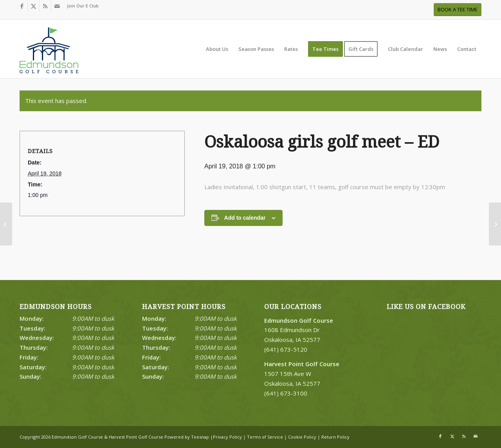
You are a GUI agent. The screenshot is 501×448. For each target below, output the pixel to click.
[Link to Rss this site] (45, 6)
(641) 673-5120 (286, 349)
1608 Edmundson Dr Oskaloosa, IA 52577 (299, 330)
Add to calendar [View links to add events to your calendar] (245, 218)
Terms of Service (265, 437)
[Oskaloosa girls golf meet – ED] (6, 224)
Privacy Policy (227, 437)
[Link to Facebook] (22, 6)
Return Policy (335, 437)
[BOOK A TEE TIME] (458, 10)
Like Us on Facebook (426, 307)
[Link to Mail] (57, 6)
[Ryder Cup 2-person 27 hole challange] (495, 224)
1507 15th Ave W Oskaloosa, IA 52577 (302, 374)
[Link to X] (33, 6)
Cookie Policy (302, 437)
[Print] (49, 53)
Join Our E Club (83, 6)
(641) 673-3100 (286, 393)
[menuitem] (81, 6)
